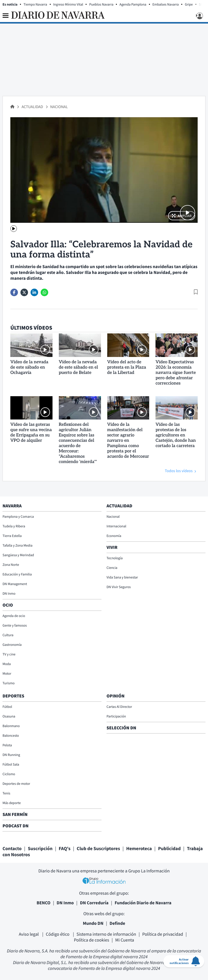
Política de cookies (92, 940)
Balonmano (11, 726)
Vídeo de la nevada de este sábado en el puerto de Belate (79, 368)
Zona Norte (11, 565)
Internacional (116, 526)
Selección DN (121, 728)
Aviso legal (29, 934)
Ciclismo (9, 774)
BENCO (44, 903)
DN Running (11, 755)
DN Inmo (9, 593)
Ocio (8, 605)
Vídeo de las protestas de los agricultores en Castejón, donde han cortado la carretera (176, 435)
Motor (7, 673)
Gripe (189, 4)
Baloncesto (11, 735)
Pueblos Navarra (101, 4)
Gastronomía (12, 645)
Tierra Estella (12, 536)
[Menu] (6, 16)
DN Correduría (94, 903)
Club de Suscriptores (98, 849)
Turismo (9, 683)
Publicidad (169, 849)
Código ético (58, 934)
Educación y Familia (17, 574)
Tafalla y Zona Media (17, 545)
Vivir (112, 547)
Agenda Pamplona (133, 4)
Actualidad (33, 107)
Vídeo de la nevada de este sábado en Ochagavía (29, 368)
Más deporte (12, 803)
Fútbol (7, 707)
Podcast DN (16, 826)
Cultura (8, 635)
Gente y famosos (15, 625)
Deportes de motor (16, 784)
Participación (116, 716)
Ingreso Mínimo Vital (68, 4)
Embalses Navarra (166, 4)
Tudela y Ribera (14, 526)
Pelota (7, 745)
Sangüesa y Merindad (18, 555)
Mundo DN (93, 923)
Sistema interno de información (106, 934)
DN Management (15, 584)
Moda (7, 664)
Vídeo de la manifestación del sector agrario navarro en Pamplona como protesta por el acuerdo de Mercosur (128, 441)
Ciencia (112, 568)
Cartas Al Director (119, 707)
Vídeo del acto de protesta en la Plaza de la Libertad (127, 368)
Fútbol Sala (11, 764)
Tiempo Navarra (35, 4)
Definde (117, 923)
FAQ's (65, 849)
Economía (114, 536)
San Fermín (16, 814)
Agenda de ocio (14, 616)
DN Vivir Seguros (119, 587)
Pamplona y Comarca (18, 516)
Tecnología (115, 558)
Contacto (12, 849)
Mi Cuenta (125, 940)
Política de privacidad (163, 934)
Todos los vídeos (179, 471)
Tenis (6, 793)
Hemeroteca (139, 849)
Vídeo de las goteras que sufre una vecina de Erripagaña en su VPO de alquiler (31, 433)
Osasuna (9, 716)
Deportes (13, 696)
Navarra (12, 506)
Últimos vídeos (31, 328)
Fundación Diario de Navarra (143, 903)
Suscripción (40, 849)
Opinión (115, 696)
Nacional (59, 107)
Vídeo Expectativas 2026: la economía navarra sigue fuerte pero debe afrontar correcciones (176, 373)
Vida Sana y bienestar (122, 577)
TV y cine (9, 654)
